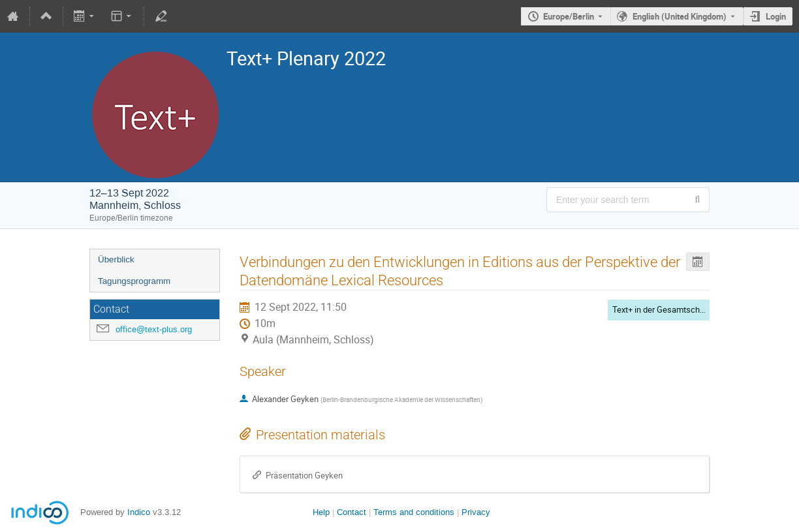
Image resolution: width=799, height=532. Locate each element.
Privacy (476, 512)
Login (776, 16)
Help (321, 512)
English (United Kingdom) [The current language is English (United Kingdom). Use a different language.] (680, 16)
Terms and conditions (414, 512)
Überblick (116, 259)
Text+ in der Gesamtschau (661, 309)
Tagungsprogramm (134, 281)
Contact (352, 512)
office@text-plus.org (154, 329)
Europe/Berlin (569, 16)
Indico (139, 512)
